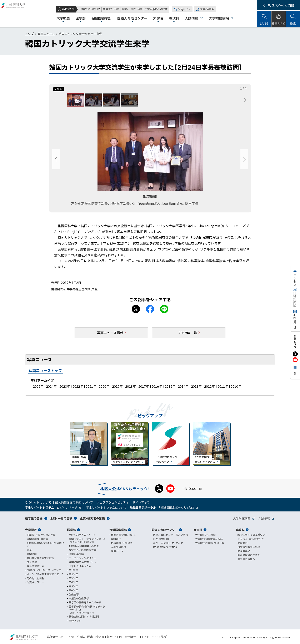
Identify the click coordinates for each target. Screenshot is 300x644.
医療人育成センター (165, 530)
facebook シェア (150, 311)
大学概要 (31, 530)
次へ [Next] (244, 101)
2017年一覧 (188, 335)
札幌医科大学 (17, 14)
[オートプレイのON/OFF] (59, 89)
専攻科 (240, 530)
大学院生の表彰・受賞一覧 (210, 543)
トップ (29, 34)
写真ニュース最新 (110, 335)
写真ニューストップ (45, 373)
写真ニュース (46, 34)
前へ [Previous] (56, 101)
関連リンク (75, 621)
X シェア (136, 311)
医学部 (71, 530)
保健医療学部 (118, 530)
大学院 (198, 530)
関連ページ (117, 551)
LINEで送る (164, 311)
